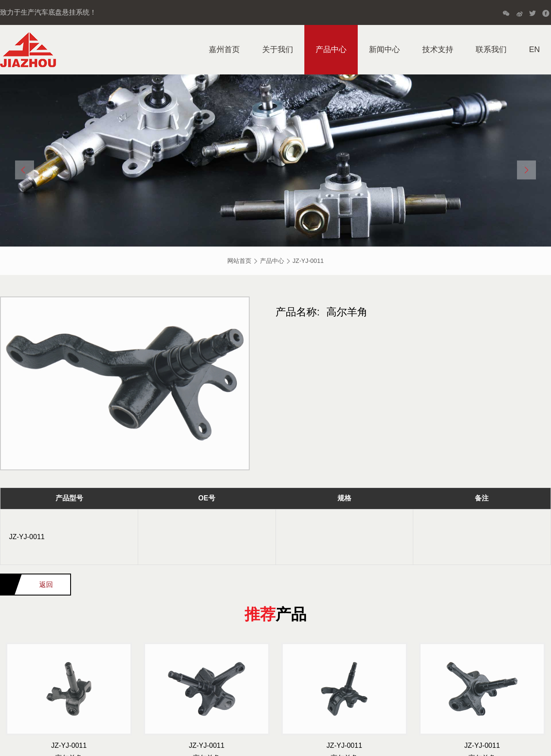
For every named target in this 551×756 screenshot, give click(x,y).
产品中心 (331, 49)
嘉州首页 (224, 49)
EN (534, 49)
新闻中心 (384, 49)
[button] (25, 170)
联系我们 (491, 49)
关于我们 (278, 49)
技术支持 (438, 49)
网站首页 (239, 261)
